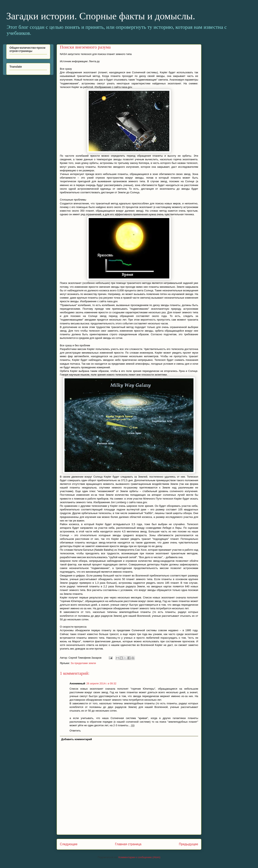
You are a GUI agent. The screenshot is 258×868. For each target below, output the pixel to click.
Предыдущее (189, 844)
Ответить (75, 731)
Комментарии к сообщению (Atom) (139, 857)
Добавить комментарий (77, 739)
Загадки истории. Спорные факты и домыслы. (101, 16)
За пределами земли (83, 663)
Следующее (69, 844)
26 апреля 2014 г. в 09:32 (101, 683)
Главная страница (128, 844)
